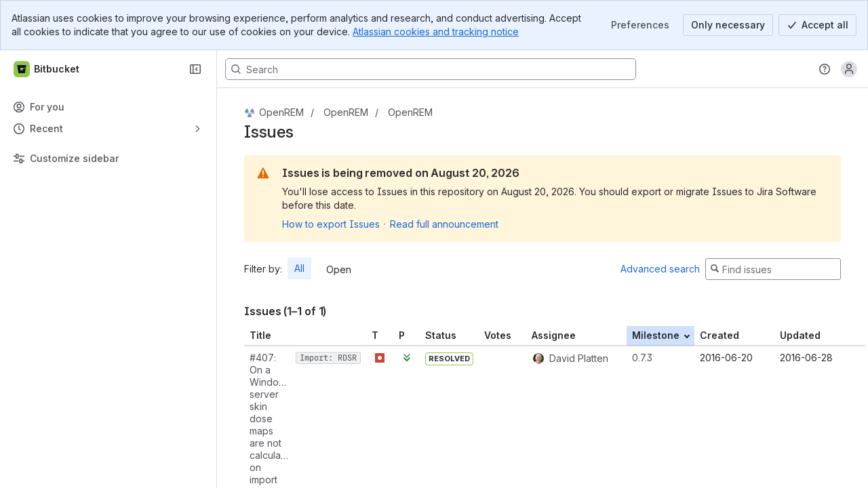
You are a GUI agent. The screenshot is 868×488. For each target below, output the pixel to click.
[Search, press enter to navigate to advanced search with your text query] (431, 69)
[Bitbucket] (47, 69)
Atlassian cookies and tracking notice (436, 32)
